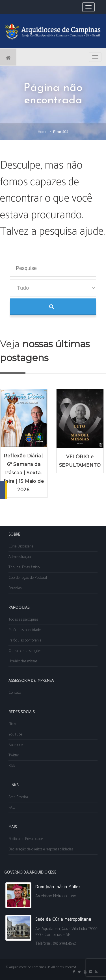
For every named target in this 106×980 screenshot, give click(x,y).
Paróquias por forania (25, 640)
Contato (15, 693)
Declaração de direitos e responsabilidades (41, 849)
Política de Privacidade (26, 839)
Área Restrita (18, 797)
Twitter (14, 755)
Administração (20, 557)
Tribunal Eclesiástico (24, 567)
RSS (12, 766)
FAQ (12, 808)
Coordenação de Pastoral (28, 578)
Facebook (16, 745)
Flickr (12, 724)
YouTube (15, 735)
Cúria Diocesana (21, 546)
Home (43, 132)
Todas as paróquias (23, 620)
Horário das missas (23, 661)
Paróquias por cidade (25, 630)
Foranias (15, 588)
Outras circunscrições (25, 651)
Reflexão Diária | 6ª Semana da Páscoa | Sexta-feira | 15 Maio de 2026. (24, 473)
